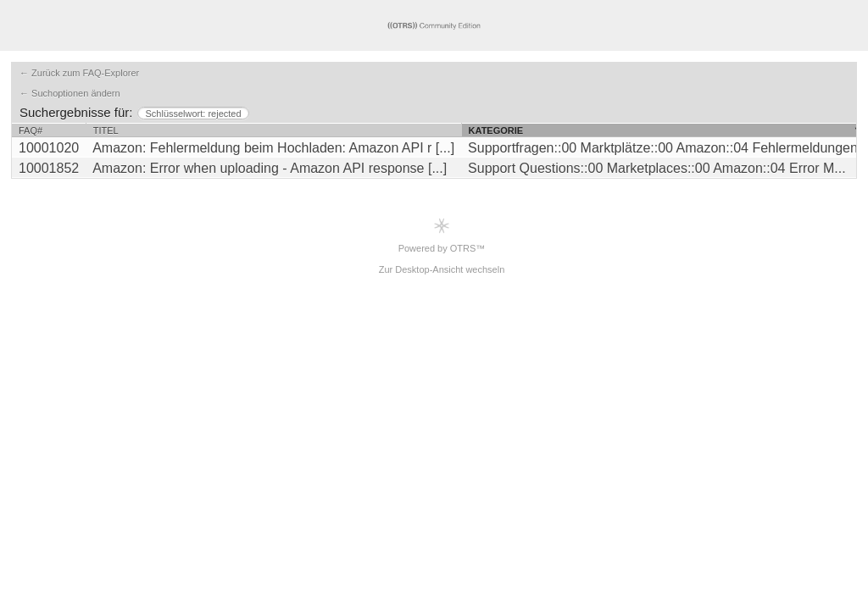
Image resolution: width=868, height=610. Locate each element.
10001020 (49, 148)
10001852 (49, 168)
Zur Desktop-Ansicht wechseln (442, 269)
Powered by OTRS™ (442, 235)
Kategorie (496, 130)
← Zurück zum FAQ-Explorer (79, 73)
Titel (106, 130)
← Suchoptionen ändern (70, 93)
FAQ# (31, 130)
